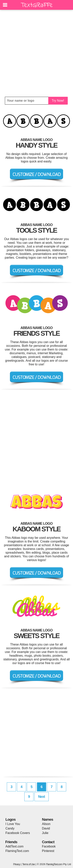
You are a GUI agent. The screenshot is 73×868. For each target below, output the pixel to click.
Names (48, 819)
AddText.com (14, 846)
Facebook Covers (18, 833)
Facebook (49, 846)
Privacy (17, 864)
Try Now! (58, 101)
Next (42, 797)
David (46, 828)
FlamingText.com (17, 851)
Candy (10, 828)
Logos (11, 819)
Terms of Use (29, 864)
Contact (48, 842)
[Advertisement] (36, 53)
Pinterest (48, 851)
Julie (45, 833)
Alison (46, 824)
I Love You (13, 824)
